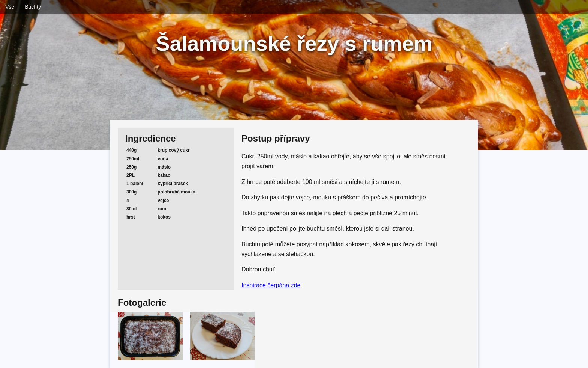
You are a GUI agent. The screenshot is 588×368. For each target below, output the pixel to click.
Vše (10, 7)
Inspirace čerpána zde (271, 285)
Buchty (33, 7)
